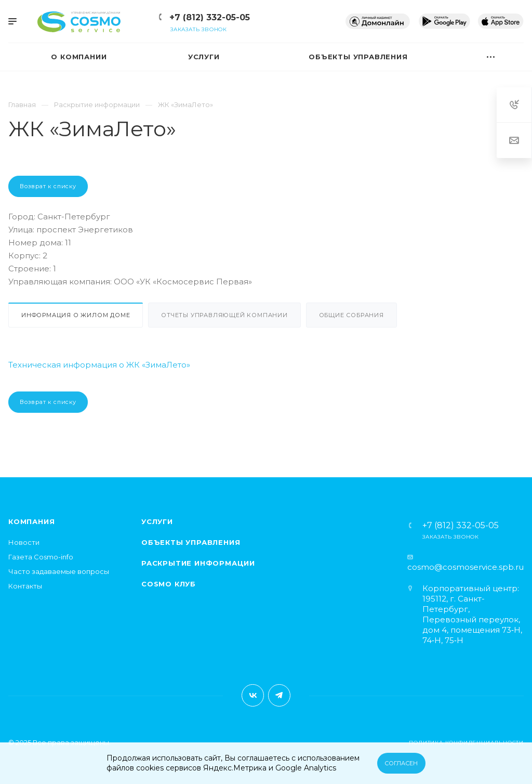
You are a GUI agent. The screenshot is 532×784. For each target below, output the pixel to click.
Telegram (279, 695)
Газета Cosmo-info (41, 557)
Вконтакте (253, 695)
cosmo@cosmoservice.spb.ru (465, 567)
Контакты (25, 586)
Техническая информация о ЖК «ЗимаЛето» (99, 365)
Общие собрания (351, 315)
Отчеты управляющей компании (224, 315)
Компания (31, 521)
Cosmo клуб (169, 584)
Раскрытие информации (198, 563)
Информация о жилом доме (76, 315)
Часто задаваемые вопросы (59, 571)
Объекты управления (191, 542)
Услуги (157, 521)
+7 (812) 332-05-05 (210, 17)
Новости (24, 542)
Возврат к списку (48, 186)
